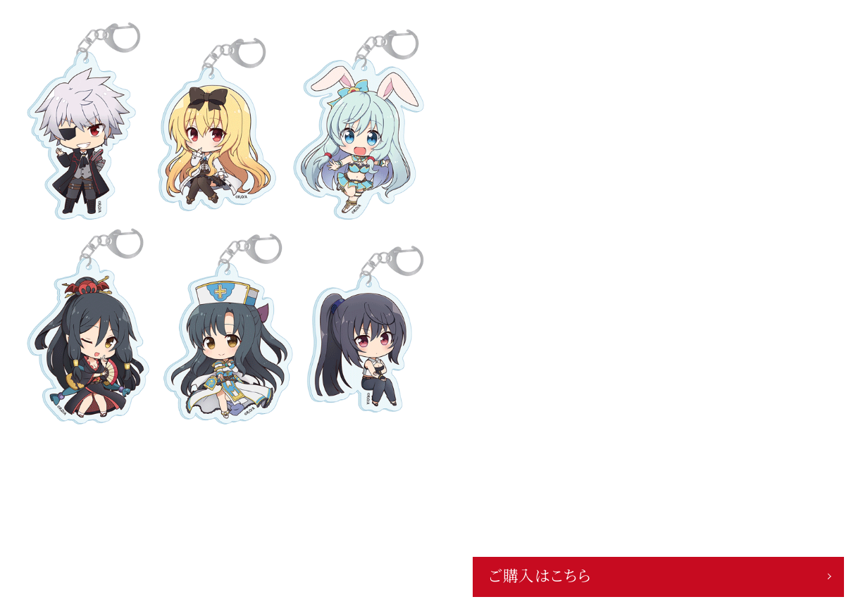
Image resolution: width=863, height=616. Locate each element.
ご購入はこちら (540, 576)
